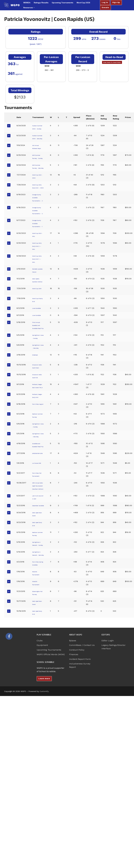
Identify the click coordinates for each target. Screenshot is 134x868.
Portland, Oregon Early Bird (38, 482)
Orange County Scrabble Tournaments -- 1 (38, 269)
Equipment (42, 772)
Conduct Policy (77, 777)
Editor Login (108, 768)
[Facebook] (9, 763)
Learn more (44, 806)
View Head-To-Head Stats (114, 64)
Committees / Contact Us (82, 772)
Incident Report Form (80, 786)
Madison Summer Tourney (36, 505)
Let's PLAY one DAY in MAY (37, 608)
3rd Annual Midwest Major (37, 160)
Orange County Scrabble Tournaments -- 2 (38, 250)
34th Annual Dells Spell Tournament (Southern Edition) (38, 592)
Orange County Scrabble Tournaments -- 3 (38, 231)
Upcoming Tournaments (49, 777)
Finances (74, 782)
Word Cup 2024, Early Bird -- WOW (38, 215)
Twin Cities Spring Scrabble (37, 689)
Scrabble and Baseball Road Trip (38, 543)
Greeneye (36, 430)
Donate (105, 7)
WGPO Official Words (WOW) (51, 782)
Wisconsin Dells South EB (38, 456)
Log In (105, 2)
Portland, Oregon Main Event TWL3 (38, 469)
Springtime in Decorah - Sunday (38, 663)
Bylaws (73, 768)
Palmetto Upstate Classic (36, 327)
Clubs (40, 768)
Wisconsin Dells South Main (38, 443)
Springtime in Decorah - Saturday (38, 676)
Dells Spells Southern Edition (38, 340)
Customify (44, 818)
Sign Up (116, 2)
